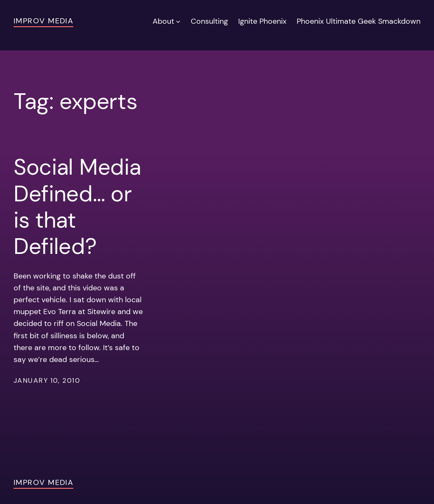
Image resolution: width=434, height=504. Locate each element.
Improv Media (43, 21)
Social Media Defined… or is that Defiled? (77, 207)
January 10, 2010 (47, 381)
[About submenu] (178, 21)
